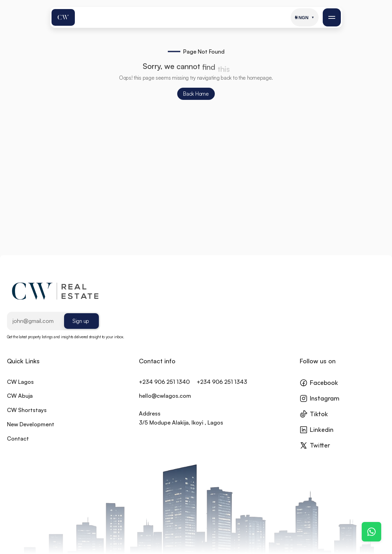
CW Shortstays (27, 418)
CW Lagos (20, 389)
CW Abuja (20, 404)
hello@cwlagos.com (165, 404)
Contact (18, 446)
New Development (31, 432)
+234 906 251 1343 (222, 389)
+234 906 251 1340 (164, 389)
